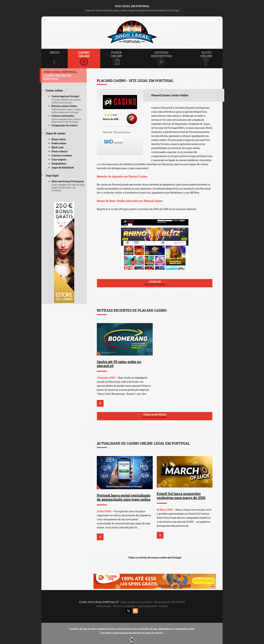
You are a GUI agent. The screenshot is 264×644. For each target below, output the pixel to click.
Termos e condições (124, 606)
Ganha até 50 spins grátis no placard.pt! (119, 364)
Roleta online (59, 143)
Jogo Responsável (147, 606)
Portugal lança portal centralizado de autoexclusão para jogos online (124, 497)
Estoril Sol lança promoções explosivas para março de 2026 (181, 496)
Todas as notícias (155, 416)
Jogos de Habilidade (63, 168)
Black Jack (58, 147)
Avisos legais (104, 606)
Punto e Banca (59, 151)
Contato (163, 606)
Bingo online (59, 139)
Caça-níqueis (59, 159)
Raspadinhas (59, 163)
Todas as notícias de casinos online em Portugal (155, 558)
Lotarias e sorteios (62, 155)
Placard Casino (122, 132)
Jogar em (155, 283)
